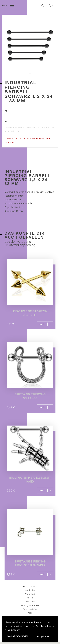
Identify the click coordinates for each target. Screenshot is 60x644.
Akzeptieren (43, 636)
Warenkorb (30, 594)
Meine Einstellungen (18, 636)
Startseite (30, 590)
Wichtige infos (30, 609)
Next (50, 46)
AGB (30, 613)
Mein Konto (30, 602)
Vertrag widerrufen (30, 605)
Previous (10, 46)
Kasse (30, 598)
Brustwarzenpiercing (20, 245)
